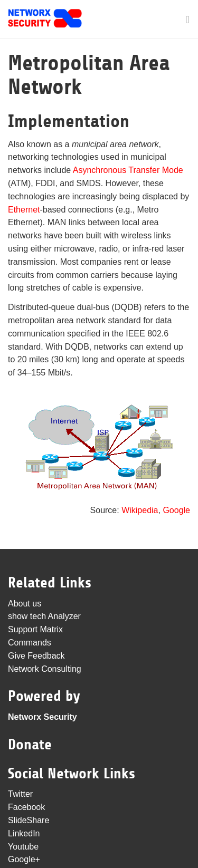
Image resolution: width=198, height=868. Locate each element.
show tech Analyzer (44, 616)
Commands (30, 643)
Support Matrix (35, 629)
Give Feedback (36, 656)
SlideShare (29, 820)
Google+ (24, 859)
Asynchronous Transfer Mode (128, 170)
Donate (30, 745)
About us (25, 604)
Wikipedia (140, 510)
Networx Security (43, 717)
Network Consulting (45, 669)
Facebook (26, 807)
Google (176, 510)
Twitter (20, 794)
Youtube (23, 847)
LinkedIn (24, 833)
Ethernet (24, 210)
